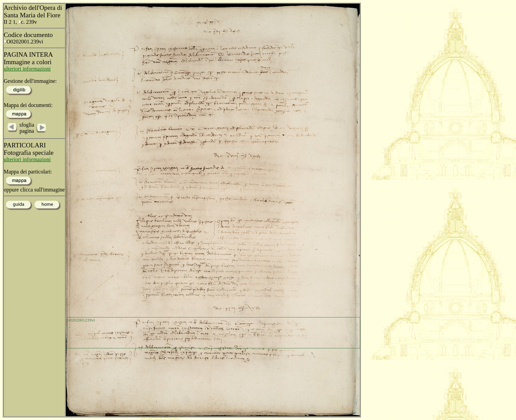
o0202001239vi (81, 320)
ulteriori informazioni (27, 69)
